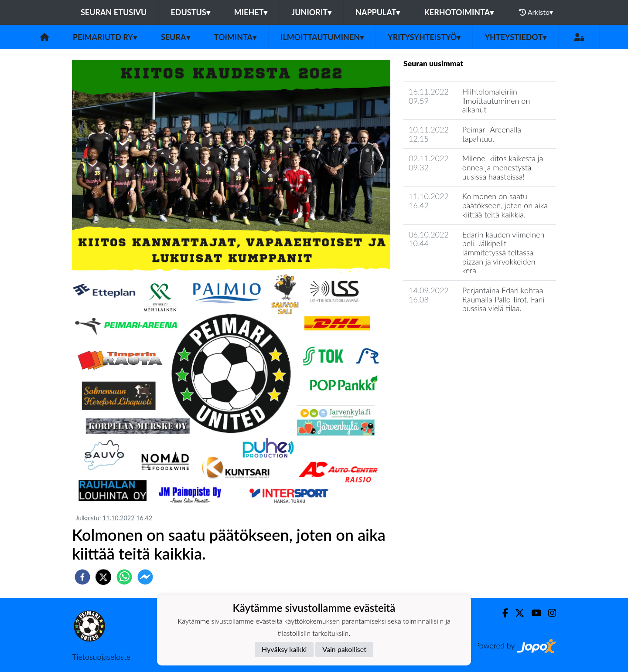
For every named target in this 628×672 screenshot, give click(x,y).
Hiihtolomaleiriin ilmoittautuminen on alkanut (496, 100)
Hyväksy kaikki (284, 649)
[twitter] (103, 577)
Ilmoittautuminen (322, 37)
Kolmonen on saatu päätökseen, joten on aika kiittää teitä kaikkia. (505, 205)
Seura (176, 37)
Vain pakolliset (344, 649)
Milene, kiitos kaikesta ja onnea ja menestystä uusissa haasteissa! (503, 167)
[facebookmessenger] (145, 577)
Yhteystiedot (515, 37)
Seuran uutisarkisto (442, 333)
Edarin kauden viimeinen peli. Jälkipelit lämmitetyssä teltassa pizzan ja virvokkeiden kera (503, 253)
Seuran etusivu (114, 12)
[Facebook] (502, 613)
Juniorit (311, 12)
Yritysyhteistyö (424, 37)
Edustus (190, 12)
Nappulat (378, 12)
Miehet (251, 12)
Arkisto (536, 12)
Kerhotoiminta (459, 12)
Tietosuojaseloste (101, 657)
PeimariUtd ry (105, 37)
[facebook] (82, 577)
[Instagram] (549, 613)
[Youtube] (533, 613)
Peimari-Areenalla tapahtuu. (492, 134)
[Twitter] (516, 613)
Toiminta (235, 37)
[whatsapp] (124, 577)
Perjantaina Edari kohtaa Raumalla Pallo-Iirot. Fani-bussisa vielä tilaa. (505, 299)
